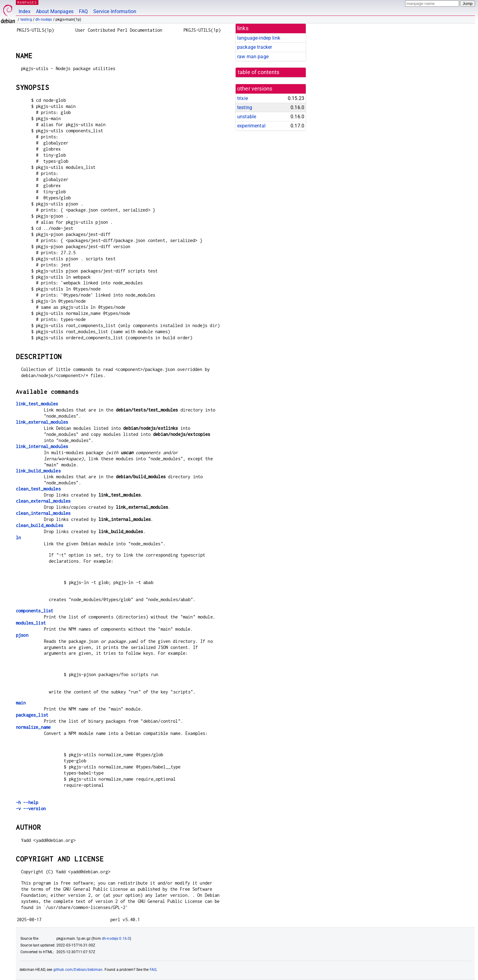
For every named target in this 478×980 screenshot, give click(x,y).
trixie (243, 98)
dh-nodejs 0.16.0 (116, 939)
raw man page (253, 57)
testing (26, 20)
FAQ (83, 11)
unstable (247, 117)
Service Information (115, 11)
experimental (251, 126)
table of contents (259, 72)
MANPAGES (27, 2)
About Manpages (55, 11)
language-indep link (259, 38)
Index (25, 11)
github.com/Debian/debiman (78, 970)
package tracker (255, 47)
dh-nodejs (44, 20)
